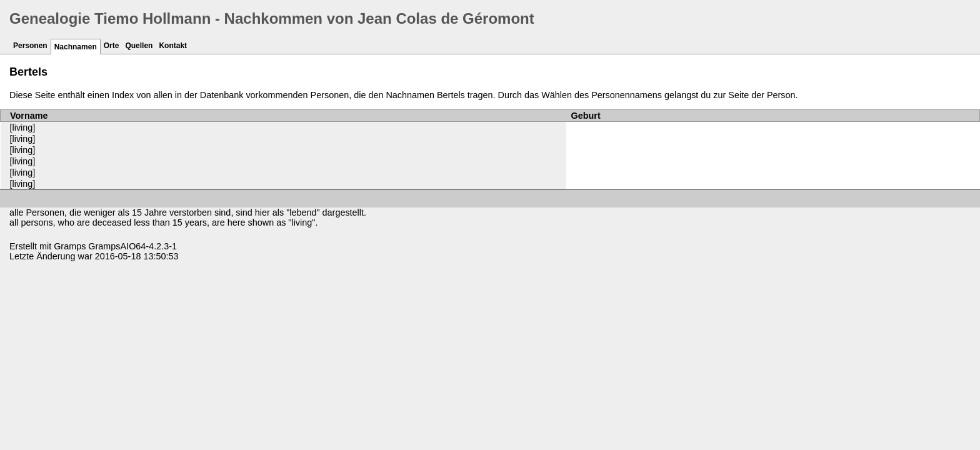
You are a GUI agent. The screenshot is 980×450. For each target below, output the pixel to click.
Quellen (139, 46)
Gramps (70, 246)
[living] (23, 127)
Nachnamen (76, 47)
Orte (112, 46)
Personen (30, 46)
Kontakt (173, 46)
